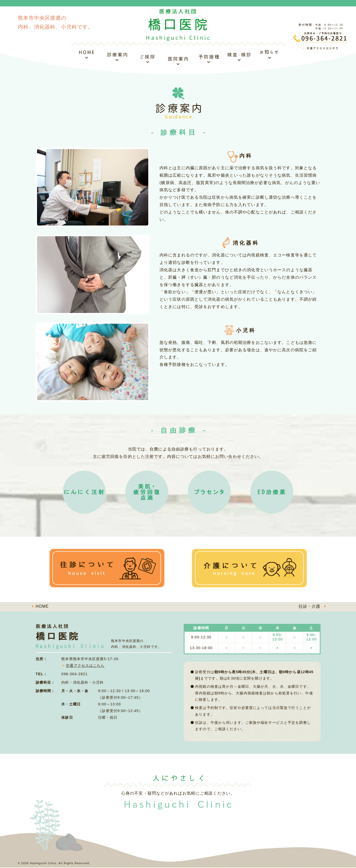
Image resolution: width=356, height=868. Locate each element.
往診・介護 (310, 607)
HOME (42, 607)
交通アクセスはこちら (85, 666)
